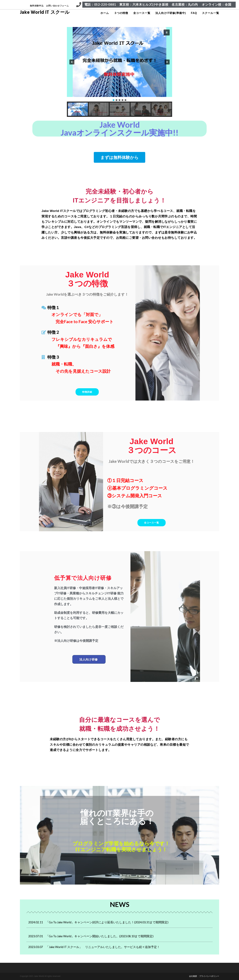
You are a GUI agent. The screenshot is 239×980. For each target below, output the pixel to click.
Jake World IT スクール (45, 13)
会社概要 (193, 976)
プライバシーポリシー (209, 976)
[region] (119, 72)
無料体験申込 (37, 6)
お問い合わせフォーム (58, 6)
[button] (167, 32)
